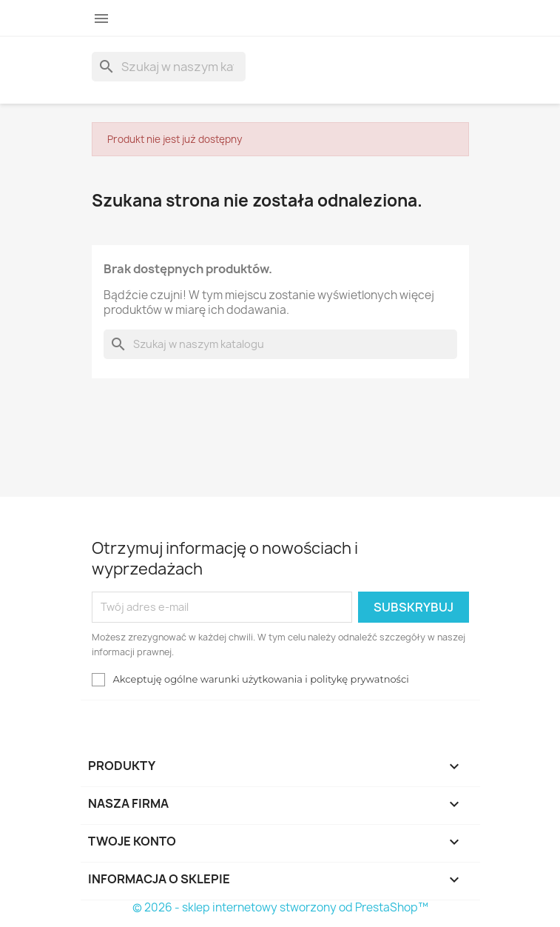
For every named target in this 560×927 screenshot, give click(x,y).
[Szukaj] (169, 67)
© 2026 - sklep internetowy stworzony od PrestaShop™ (280, 907)
